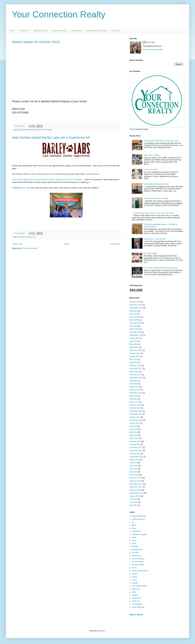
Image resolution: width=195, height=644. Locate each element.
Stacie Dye (150, 42)
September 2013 (136, 420)
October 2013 (135, 417)
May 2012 (133, 469)
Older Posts (115, 244)
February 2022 (135, 323)
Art (133, 522)
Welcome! (24, 31)
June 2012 (134, 466)
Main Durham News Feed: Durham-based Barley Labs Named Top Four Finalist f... (48, 180)
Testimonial (136, 598)
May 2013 (133, 432)
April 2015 (134, 384)
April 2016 (134, 381)
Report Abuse (136, 615)
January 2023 (135, 317)
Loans (134, 580)
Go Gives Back (138, 562)
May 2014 (133, 396)
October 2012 (135, 454)
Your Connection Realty (59, 14)
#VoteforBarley (93, 174)
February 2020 (135, 332)
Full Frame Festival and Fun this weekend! (161, 268)
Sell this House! (40, 31)
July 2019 (133, 341)
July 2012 (133, 463)
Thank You (136, 601)
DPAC (134, 543)
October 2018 (135, 353)
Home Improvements (140, 571)
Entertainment (30, 237)
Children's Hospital (139, 534)
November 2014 (136, 393)
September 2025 (136, 308)
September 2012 (136, 457)
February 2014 (135, 405)
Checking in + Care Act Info (155, 239)
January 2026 (135, 302)
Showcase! (76, 31)
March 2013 (134, 438)
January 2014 (135, 408)
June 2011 (134, 502)
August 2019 (134, 338)
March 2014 (134, 402)
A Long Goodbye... (151, 253)
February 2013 (135, 441)
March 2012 (134, 475)
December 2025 (136, 305)
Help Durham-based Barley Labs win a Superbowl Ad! (51, 138)
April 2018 (134, 362)
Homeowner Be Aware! (96, 31)
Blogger (102, 631)
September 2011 (136, 493)
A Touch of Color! (151, 170)
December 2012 (136, 447)
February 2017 (135, 375)
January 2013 (135, 444)
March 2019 (134, 347)
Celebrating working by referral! (156, 184)
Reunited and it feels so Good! (156, 198)
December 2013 (136, 411)
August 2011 (134, 496)
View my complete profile (153, 50)
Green (134, 568)
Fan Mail (116, 31)
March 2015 (134, 387)
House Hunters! (59, 31)
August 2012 (134, 460)
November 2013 (136, 414)
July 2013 (133, 426)
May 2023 (133, 314)
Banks (134, 525)
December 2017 (136, 369)
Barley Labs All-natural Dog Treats (39, 174)
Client (134, 537)
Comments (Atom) (30, 248)
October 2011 (135, 490)
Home (12, 31)
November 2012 (136, 451)
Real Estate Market (31, 130)
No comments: (20, 126)
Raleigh (135, 583)
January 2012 (135, 481)
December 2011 (136, 484)
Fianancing (136, 556)
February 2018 (135, 366)
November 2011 (136, 487)
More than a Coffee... (152, 155)
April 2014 (134, 399)
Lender (134, 574)
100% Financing (138, 519)
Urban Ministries (138, 607)
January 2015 (135, 390)
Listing (134, 577)
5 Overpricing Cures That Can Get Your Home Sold (153, 213)
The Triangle (48, 130)
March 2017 (134, 372)
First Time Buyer (138, 559)
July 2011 (133, 499)
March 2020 (134, 329)
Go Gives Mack (138, 565)
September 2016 (136, 378)
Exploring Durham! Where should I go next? (161, 141)
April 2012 (134, 472)
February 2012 (135, 478)
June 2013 (134, 429)
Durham (22, 237)
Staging (135, 595)
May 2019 (133, 344)
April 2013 (134, 435)
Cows (134, 540)
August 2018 (134, 356)
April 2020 (134, 326)
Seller (40, 130)
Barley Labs (25, 188)
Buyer (21, 130)
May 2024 (133, 311)
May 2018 (133, 359)
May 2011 (133, 505)
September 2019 (136, 335)
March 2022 (134, 320)
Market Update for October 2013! (36, 42)
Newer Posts (18, 244)
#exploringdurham (139, 516)
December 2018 (136, 350)
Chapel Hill (136, 531)
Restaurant (136, 589)
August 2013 (134, 423)
